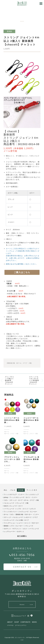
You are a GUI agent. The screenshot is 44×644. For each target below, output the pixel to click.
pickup (6, 497)
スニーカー (19, 526)
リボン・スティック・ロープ (13, 500)
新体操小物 (19, 514)
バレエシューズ (18, 517)
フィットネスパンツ (10, 512)
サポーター (35, 523)
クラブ (35, 517)
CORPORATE (25, 622)
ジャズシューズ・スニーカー (28, 512)
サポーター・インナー (32, 514)
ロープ (27, 520)
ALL (6, 490)
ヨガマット (21, 532)
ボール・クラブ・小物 (31, 500)
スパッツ (27, 523)
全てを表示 (22, 536)
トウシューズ (29, 526)
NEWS (34, 622)
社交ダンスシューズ (10, 506)
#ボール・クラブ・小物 (24, 363)
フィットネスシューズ (17, 497)
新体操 (21, 490)
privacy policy (21, 625)
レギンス (33, 509)
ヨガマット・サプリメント (12, 529)
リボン (12, 514)
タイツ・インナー (32, 497)
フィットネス (32, 490)
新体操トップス (9, 526)
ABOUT (10, 622)
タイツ (21, 506)
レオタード (28, 517)
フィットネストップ (32, 495)
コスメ (25, 529)
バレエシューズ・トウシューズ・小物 (16, 503)
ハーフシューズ (34, 529)
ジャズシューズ (9, 520)
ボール (6, 514)
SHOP (17, 622)
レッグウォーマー (10, 532)
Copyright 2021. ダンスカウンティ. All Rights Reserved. (22, 638)
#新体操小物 (11, 363)
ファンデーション (10, 523)
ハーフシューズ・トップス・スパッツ (16, 509)
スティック (7, 517)
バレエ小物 (19, 520)
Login (22, 640)
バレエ (13, 490)
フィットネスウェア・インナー (14, 495)
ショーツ (20, 523)
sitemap (10, 625)
